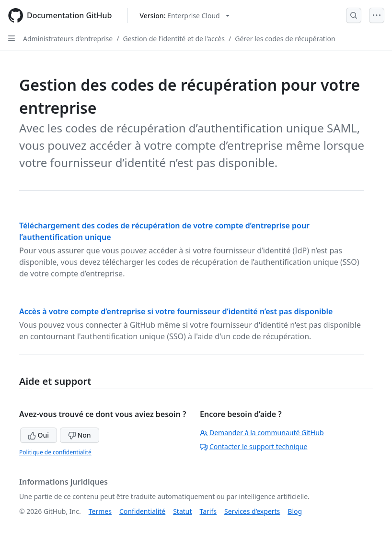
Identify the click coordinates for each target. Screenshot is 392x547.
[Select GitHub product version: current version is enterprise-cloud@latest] (184, 16)
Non (80, 435)
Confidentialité (142, 511)
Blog (295, 511)
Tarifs (208, 511)
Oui (39, 435)
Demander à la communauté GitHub (262, 433)
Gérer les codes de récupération (285, 39)
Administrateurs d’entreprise (68, 39)
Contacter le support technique (254, 446)
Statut (182, 511)
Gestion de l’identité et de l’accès (174, 39)
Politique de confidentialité (55, 452)
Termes (100, 511)
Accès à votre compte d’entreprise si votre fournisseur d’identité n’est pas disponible (176, 311)
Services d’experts (252, 511)
